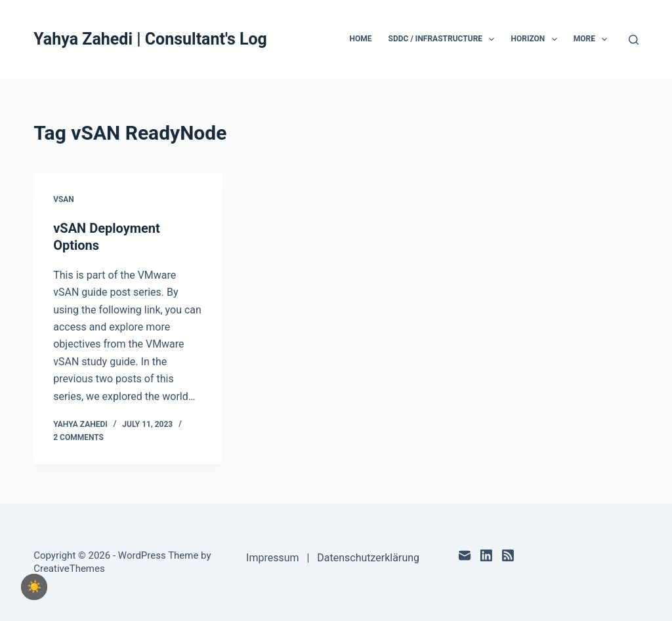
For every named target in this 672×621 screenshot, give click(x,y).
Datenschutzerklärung (368, 558)
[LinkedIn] (486, 555)
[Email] (465, 555)
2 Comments (78, 437)
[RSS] (508, 555)
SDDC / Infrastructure (444, 39)
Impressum (273, 558)
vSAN (64, 199)
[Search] (634, 40)
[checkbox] (34, 587)
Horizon (536, 39)
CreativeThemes (69, 569)
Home (361, 39)
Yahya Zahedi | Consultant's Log (150, 39)
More (593, 39)
